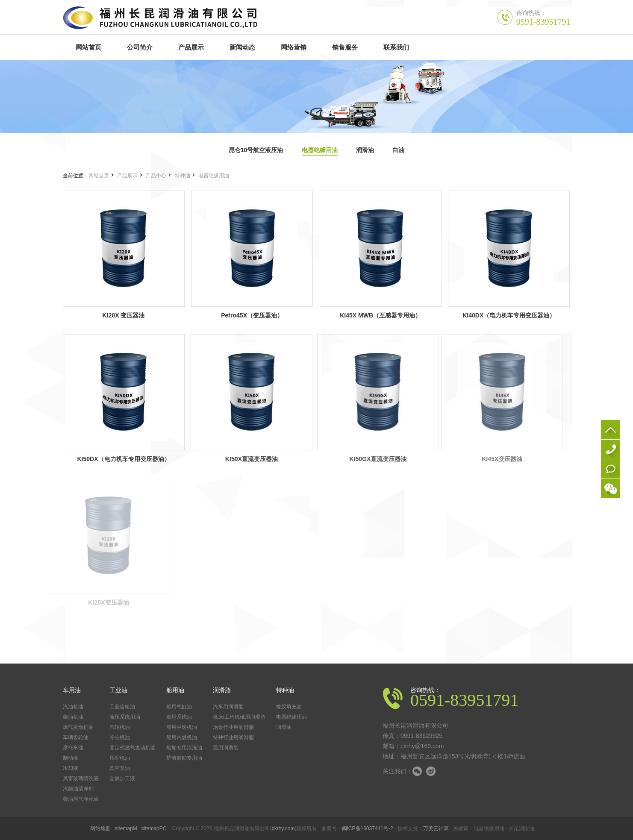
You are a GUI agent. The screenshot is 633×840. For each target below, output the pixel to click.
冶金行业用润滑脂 (233, 727)
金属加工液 (122, 778)
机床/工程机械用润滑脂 (239, 717)
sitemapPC (154, 828)
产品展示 (127, 176)
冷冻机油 (120, 737)
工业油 (118, 690)
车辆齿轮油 (76, 737)
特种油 (183, 176)
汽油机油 (73, 707)
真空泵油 (120, 768)
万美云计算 (436, 828)
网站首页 (99, 176)
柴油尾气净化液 (81, 799)
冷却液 (71, 768)
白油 (398, 150)
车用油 (72, 690)
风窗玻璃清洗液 (81, 778)
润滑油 (365, 150)
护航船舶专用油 (184, 758)
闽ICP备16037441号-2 (368, 828)
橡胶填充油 (289, 707)
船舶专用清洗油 (184, 748)
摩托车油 (73, 748)
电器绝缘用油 (320, 150)
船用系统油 (179, 717)
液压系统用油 (125, 717)
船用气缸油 (179, 707)
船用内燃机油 (182, 737)
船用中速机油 (182, 727)
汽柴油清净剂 (78, 789)
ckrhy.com (283, 828)
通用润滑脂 (226, 748)
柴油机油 (73, 717)
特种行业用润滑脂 (233, 737)
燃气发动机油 (78, 727)
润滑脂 (222, 690)
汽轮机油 (120, 727)
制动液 (71, 758)
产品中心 (156, 176)
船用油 (175, 690)
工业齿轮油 (122, 707)
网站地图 (100, 828)
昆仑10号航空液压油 (256, 150)
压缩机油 (120, 758)
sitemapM (126, 828)
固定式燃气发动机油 (132, 748)
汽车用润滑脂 (228, 707)
